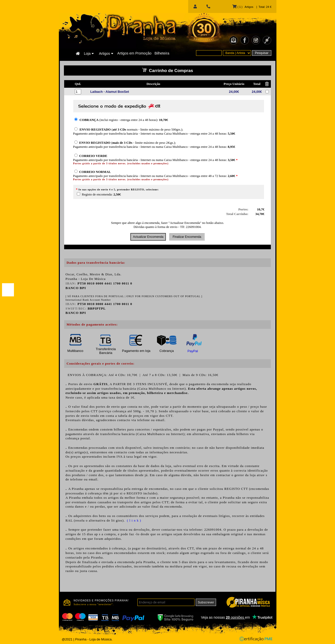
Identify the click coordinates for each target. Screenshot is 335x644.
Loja (89, 53)
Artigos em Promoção (135, 53)
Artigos (106, 53)
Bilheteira (162, 53)
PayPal (193, 351)
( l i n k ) (133, 520)
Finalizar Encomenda (187, 237)
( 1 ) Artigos (243, 7)
